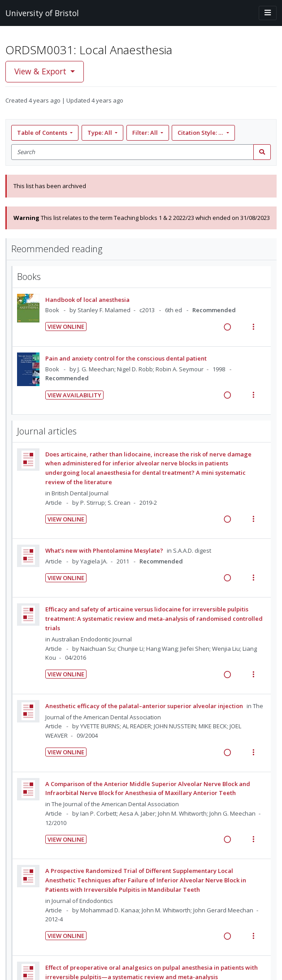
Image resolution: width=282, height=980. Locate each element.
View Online (66, 327)
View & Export (41, 71)
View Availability (74, 395)
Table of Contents (43, 133)
